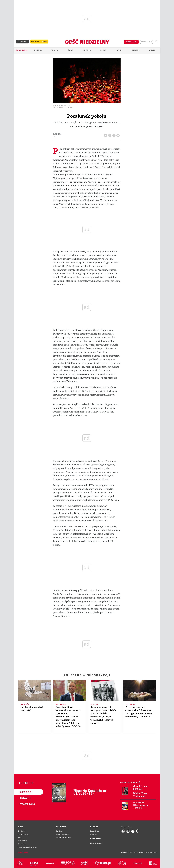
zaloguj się (147, 42)
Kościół (38, 50)
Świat (71, 50)
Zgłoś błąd (23, 852)
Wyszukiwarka (156, 42)
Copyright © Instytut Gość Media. (131, 852)
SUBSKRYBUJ (131, 42)
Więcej (152, 50)
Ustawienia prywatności (64, 837)
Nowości (25, 792)
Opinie (120, 50)
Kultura (87, 50)
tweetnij (114, 135)
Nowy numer (22, 50)
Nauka (103, 50)
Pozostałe (25, 804)
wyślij (118, 135)
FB (110, 135)
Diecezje (136, 50)
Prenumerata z (39, 42)
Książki (25, 798)
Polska (54, 50)
